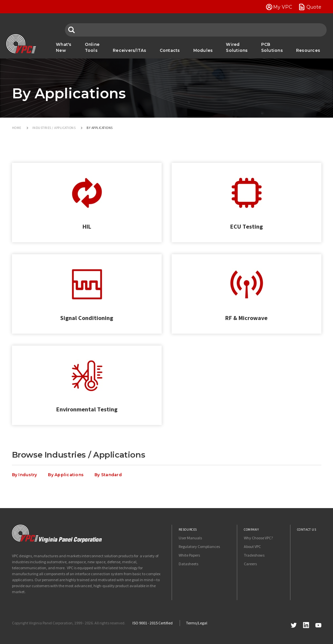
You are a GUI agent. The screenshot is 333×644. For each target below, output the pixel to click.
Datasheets (188, 564)
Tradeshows (254, 555)
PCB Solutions (272, 47)
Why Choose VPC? (258, 538)
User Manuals (190, 538)
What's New (64, 47)
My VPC (283, 7)
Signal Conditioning (87, 318)
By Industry (25, 475)
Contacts (170, 50)
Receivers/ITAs (130, 50)
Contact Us (307, 530)
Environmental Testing (87, 409)
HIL (87, 226)
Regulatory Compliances (199, 546)
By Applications (66, 475)
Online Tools (92, 47)
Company (251, 530)
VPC (21, 44)
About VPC (252, 546)
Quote (314, 7)
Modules (203, 50)
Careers (250, 564)
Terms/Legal (197, 623)
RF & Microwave (246, 318)
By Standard (108, 475)
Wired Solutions (237, 47)
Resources (308, 50)
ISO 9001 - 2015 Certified (153, 623)
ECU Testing (247, 226)
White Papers (189, 555)
